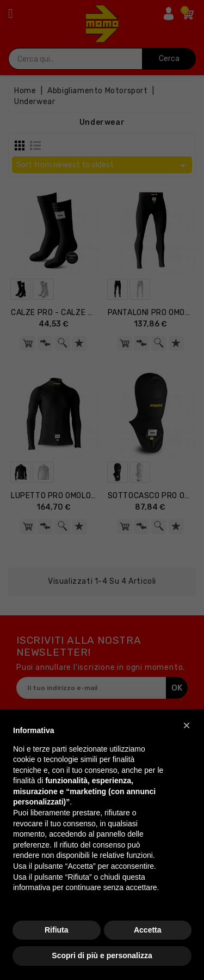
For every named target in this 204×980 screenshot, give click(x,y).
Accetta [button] (148, 930)
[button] (187, 725)
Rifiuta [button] (57, 930)
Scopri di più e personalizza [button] (102, 955)
